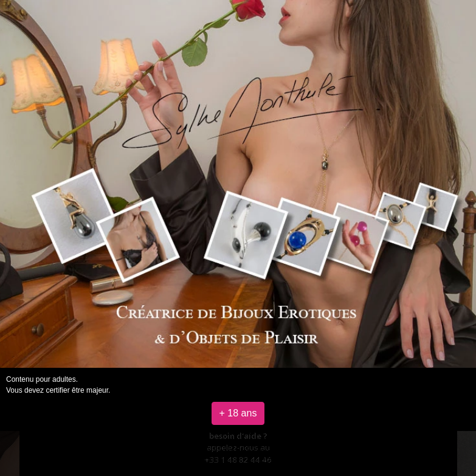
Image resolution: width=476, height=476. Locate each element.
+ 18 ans (238, 413)
